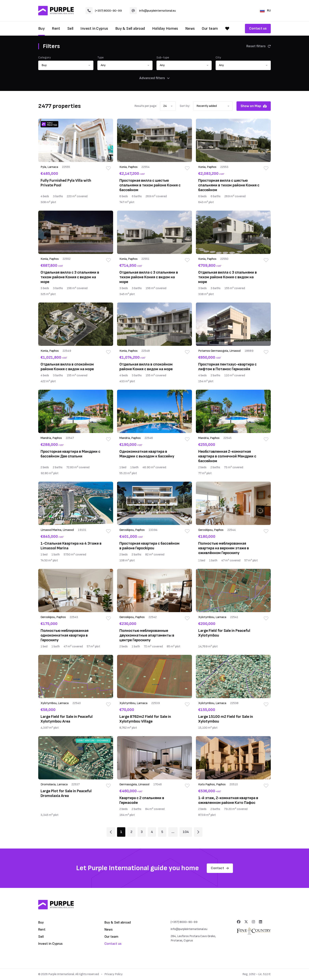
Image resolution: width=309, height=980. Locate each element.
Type (101, 58)
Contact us (258, 28)
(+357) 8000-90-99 (104, 11)
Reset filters (259, 46)
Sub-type (163, 58)
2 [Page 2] (131, 832)
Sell (70, 29)
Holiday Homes (165, 29)
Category (45, 58)
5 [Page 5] (162, 832)
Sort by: (185, 106)
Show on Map (254, 106)
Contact (220, 868)
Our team (210, 29)
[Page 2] (198, 832)
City (218, 58)
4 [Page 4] (152, 832)
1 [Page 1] (121, 832)
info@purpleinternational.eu (153, 11)
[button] (66, 65)
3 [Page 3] (142, 832)
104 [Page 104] (186, 832)
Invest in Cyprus (94, 29)
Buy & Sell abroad (130, 29)
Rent (56, 29)
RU (265, 11)
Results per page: (146, 106)
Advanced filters (154, 78)
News (190, 29)
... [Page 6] (173, 832)
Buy (41, 29)
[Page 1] (111, 832)
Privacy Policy (114, 974)
